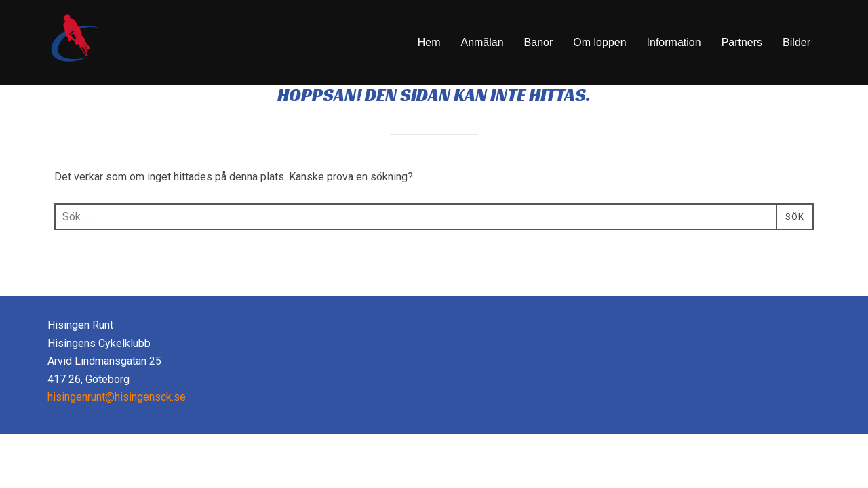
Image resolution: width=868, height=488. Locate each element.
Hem (429, 42)
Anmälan (482, 42)
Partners (742, 42)
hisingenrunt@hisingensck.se (117, 432)
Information (674, 42)
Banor (539, 42)
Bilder (796, 42)
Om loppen (599, 42)
